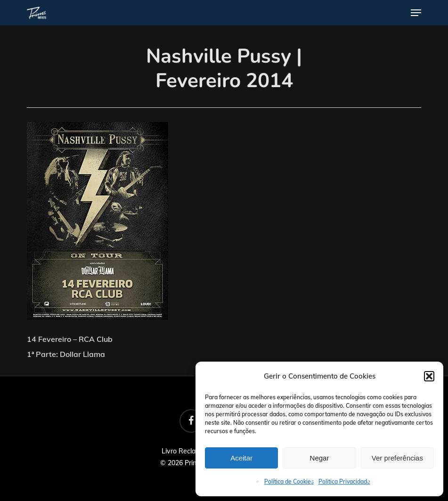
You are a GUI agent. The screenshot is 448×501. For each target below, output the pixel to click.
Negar (320, 458)
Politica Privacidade (344, 481)
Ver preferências (397, 458)
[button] (429, 376)
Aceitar (241, 458)
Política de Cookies (289, 481)
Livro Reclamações (191, 451)
